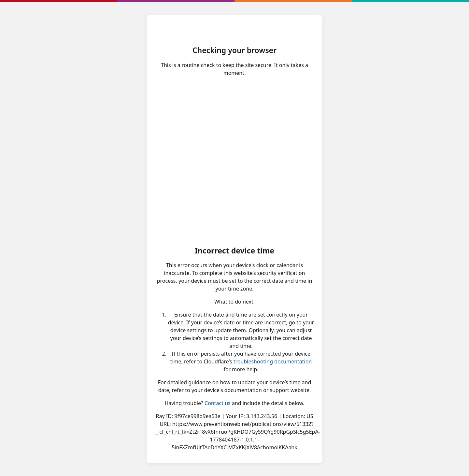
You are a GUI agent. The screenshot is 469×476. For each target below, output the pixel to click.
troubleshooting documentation (273, 361)
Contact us (218, 403)
